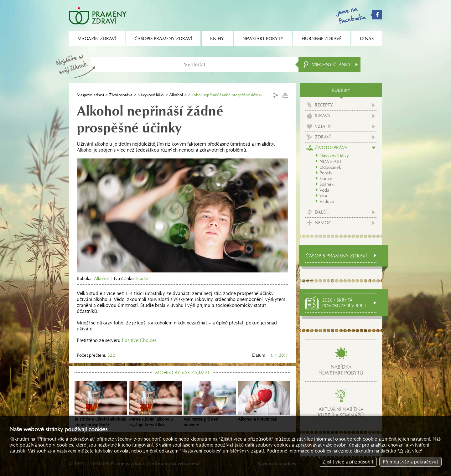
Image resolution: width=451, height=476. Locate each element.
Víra (323, 196)
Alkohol (176, 95)
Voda (324, 190)
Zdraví (323, 137)
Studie (142, 278)
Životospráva (121, 95)
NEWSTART (331, 161)
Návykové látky (151, 95)
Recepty (324, 105)
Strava (323, 116)
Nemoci (324, 223)
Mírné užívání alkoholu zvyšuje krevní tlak (155, 404)
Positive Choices (139, 340)
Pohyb (326, 173)
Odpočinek (330, 167)
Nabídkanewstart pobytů (341, 370)
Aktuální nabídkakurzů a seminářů (341, 412)
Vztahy (323, 126)
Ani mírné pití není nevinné (210, 404)
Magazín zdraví (90, 95)
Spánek (327, 184)
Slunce (326, 178)
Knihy (217, 39)
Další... (322, 212)
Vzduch (327, 201)
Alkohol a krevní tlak (264, 401)
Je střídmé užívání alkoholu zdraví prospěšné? (101, 404)
